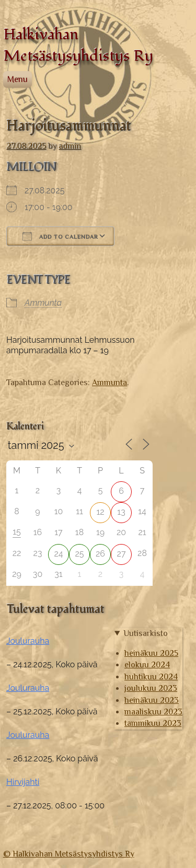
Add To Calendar (60, 236)
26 (100, 554)
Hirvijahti (23, 782)
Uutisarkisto (146, 633)
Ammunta (43, 303)
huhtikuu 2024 (151, 677)
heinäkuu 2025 (151, 653)
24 (58, 554)
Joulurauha (28, 641)
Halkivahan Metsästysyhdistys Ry (78, 45)
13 (121, 512)
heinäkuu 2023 (152, 700)
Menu (18, 79)
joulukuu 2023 (151, 688)
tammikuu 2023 (153, 723)
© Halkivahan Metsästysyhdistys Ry (69, 854)
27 (122, 554)
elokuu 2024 (147, 665)
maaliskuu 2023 (153, 712)
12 (100, 512)
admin (70, 146)
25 (79, 554)
